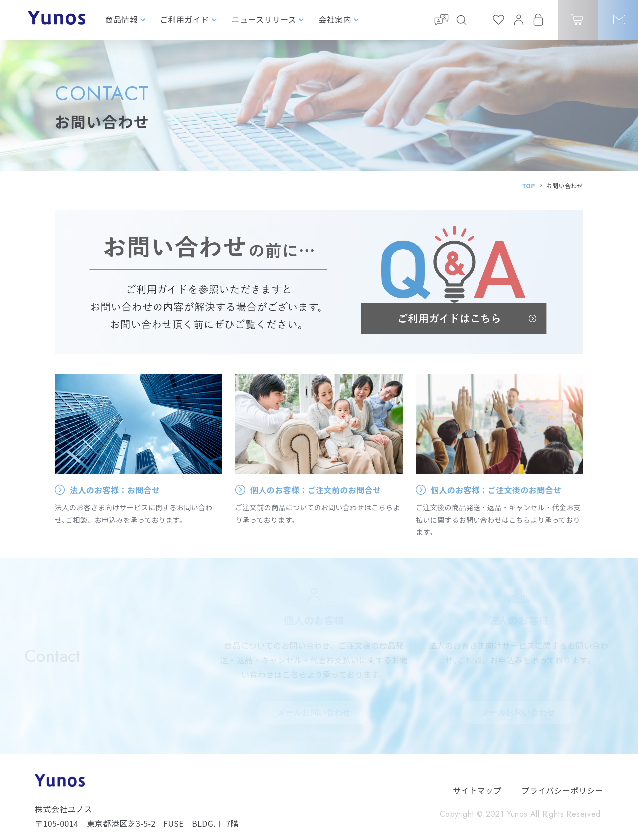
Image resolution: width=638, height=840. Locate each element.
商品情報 (122, 19)
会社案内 (335, 19)
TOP (529, 186)
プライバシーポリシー (562, 790)
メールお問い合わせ (314, 713)
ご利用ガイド (184, 19)
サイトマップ (477, 790)
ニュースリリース (264, 19)
